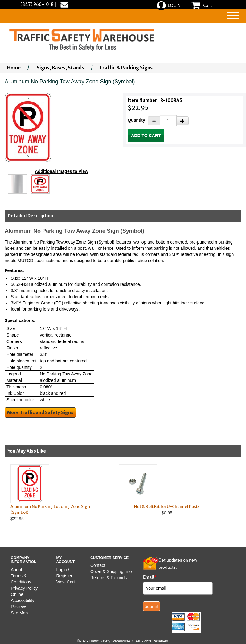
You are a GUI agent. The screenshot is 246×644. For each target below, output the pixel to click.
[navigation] (233, 16)
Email (150, 577)
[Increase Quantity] (182, 121)
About (16, 570)
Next (230, 499)
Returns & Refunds (109, 578)
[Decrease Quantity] (154, 121)
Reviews (19, 607)
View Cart (65, 582)
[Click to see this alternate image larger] (17, 184)
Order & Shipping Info (111, 571)
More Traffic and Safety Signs (40, 412)
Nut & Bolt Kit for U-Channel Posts (167, 506)
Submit (152, 606)
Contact (98, 565)
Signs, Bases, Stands (60, 68)
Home (14, 68)
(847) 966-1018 (37, 4)
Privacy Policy (24, 588)
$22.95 (59, 493)
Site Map (19, 613)
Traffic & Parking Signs (126, 68)
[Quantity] (168, 121)
